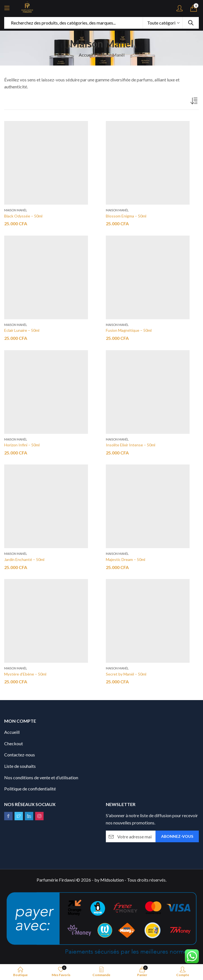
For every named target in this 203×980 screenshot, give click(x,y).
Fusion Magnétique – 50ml (129, 330)
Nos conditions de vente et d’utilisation (41, 777)
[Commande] (195, 102)
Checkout (14, 743)
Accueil (86, 55)
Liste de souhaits (20, 766)
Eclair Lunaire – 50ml (22, 330)
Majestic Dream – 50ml (126, 559)
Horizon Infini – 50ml (22, 445)
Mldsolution (112, 880)
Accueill (12, 732)
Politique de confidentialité (30, 789)
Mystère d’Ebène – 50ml (25, 674)
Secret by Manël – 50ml (126, 674)
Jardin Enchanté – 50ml (24, 559)
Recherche (191, 23)
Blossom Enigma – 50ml (126, 216)
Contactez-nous (20, 755)
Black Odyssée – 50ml (23, 216)
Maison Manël (16, 210)
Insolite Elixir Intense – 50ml (131, 445)
